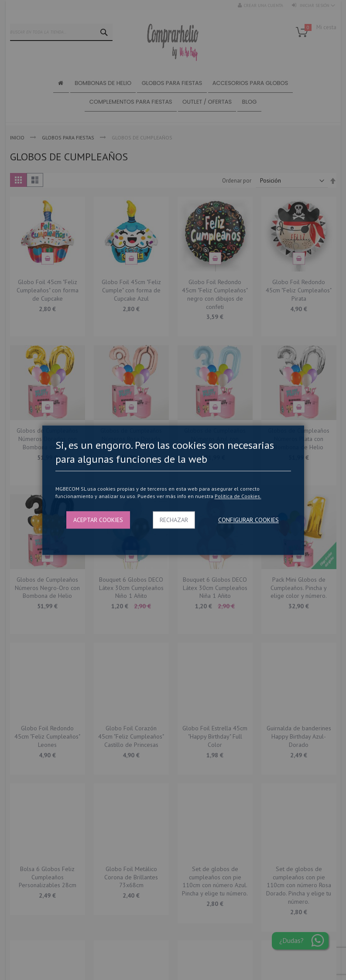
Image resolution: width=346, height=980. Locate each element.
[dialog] (173, 490)
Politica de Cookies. (238, 497)
